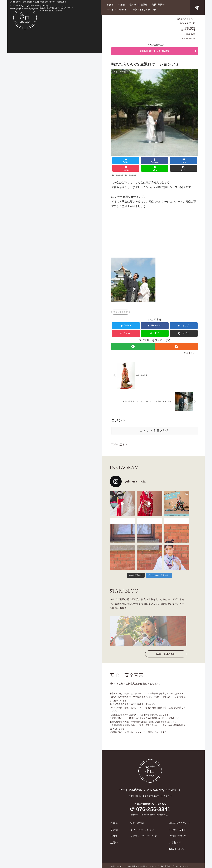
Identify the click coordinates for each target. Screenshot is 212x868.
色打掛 (133, 5)
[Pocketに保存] (162, 161)
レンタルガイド (187, 23)
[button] (191, 161)
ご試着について (178, 829)
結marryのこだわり (186, 19)
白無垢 (110, 5)
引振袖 (122, 5)
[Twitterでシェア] (119, 161)
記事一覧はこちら (166, 647)
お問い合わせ (116, 859)
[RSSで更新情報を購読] (177, 339)
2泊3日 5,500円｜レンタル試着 (155, 51)
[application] (54, 26)
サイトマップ (153, 859)
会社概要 (141, 859)
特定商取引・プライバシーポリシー (175, 859)
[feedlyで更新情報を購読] (133, 339)
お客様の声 (190, 34)
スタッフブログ (120, 305)
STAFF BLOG (188, 38)
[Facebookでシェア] (133, 161)
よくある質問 (130, 859)
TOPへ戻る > (119, 438)
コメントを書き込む (155, 424)
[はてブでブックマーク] (148, 161)
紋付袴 (144, 5)
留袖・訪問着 (158, 5)
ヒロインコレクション (118, 10)
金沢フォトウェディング (145, 10)
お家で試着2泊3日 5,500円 (188, 29)
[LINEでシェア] (176, 161)
